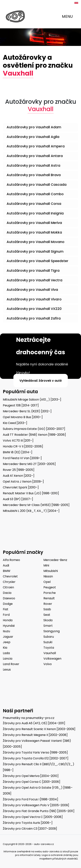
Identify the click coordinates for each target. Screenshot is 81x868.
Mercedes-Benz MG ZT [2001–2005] (29, 464)
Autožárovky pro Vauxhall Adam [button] (34, 127)
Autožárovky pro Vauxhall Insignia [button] (35, 213)
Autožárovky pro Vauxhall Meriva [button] (34, 223)
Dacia (7, 593)
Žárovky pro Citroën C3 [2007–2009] (30, 829)
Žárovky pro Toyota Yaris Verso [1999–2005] (35, 752)
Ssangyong (52, 631)
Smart (48, 626)
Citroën (8, 587)
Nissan (48, 576)
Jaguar (8, 637)
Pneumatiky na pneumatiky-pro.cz (29, 718)
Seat (47, 615)
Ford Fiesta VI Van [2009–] (22, 458)
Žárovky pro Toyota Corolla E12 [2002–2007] (36, 758)
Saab (47, 609)
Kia (5, 648)
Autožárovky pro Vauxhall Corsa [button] (34, 204)
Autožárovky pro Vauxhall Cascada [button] (37, 185)
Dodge (8, 604)
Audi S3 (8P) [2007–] (18, 499)
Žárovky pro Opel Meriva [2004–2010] (31, 776)
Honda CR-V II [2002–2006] (23, 446)
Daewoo (9, 598)
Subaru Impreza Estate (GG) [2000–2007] (34, 429)
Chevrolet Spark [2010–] (21, 487)
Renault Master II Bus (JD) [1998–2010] (31, 493)
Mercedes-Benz (55, 560)
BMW (7, 571)
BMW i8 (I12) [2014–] (18, 452)
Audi (6, 565)
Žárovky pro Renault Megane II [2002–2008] (35, 735)
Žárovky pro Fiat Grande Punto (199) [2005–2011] (39, 811)
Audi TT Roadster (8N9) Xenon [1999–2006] (34, 435)
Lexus (7, 670)
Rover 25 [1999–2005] (19, 470)
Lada (6, 653)
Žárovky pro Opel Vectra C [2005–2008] (33, 817)
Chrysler (9, 582)
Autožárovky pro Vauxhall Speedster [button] (37, 261)
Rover (48, 604)
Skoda (48, 620)
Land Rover (11, 664)
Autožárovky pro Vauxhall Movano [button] (35, 242)
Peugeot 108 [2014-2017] (21, 405)
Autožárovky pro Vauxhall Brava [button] (34, 175)
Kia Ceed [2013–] (15, 423)
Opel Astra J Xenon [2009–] (23, 482)
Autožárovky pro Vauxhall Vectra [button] (34, 280)
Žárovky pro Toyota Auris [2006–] (28, 823)
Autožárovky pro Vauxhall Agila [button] (33, 137)
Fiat (6, 609)
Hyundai (9, 626)
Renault (49, 598)
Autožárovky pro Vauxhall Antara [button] (35, 156)
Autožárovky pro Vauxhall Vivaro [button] (34, 299)
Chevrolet (10, 576)
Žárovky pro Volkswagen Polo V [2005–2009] (36, 805)
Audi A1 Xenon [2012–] (19, 476)
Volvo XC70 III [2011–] (18, 441)
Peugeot (50, 587)
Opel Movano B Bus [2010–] (23, 417)
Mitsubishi (51, 571)
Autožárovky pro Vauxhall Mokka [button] (34, 232)
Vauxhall (50, 653)
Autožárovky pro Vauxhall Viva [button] (32, 290)
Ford (6, 615)
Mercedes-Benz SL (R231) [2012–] (27, 411)
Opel (47, 582)
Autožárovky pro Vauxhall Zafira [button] (34, 318)
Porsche (50, 593)
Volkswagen (52, 659)
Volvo (48, 664)
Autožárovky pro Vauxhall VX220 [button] (34, 309)
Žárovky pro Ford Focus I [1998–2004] (30, 799)
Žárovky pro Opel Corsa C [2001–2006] (32, 782)
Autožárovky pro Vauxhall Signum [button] (35, 251)
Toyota (49, 648)
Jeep (7, 642)
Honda (8, 620)
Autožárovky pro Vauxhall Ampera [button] (36, 146)
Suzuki (48, 642)
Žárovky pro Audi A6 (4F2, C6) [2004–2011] (34, 723)
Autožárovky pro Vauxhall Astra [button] (33, 165)
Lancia (8, 659)
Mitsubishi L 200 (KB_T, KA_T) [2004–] (31, 511)
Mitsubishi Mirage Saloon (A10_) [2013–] (32, 400)
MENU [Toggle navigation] (67, 16)
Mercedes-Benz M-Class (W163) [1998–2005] (36, 505)
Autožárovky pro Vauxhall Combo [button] (35, 194)
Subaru (49, 637)
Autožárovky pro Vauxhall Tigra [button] (33, 270)
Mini (46, 565)
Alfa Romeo (11, 560)
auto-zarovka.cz (52, 851)
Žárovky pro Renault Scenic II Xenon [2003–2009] (39, 729)
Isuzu (6, 631)
